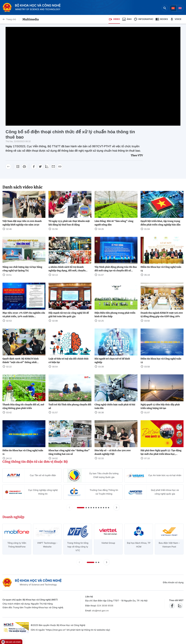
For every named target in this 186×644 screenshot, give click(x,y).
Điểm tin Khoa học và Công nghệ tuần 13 (161, 269)
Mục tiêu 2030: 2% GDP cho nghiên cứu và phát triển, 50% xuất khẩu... (24, 315)
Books (162, 19)
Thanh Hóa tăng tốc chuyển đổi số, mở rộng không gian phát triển (23, 406)
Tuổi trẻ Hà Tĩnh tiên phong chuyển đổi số (70, 406)
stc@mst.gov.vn (100, 611)
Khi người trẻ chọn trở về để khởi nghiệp (112, 360)
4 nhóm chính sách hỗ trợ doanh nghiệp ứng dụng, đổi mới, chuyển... (68, 269)
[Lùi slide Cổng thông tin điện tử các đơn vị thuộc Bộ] (69, 507)
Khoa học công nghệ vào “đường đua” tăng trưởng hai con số (69, 452)
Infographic (144, 19)
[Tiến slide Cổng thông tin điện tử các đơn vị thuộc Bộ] (117, 507)
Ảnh (127, 19)
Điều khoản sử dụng (173, 583)
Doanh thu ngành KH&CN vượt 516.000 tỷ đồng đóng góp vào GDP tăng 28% (162, 315)
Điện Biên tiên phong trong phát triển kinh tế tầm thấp (115, 315)
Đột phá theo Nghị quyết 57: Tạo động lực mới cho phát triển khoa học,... (161, 452)
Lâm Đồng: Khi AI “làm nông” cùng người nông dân (114, 223)
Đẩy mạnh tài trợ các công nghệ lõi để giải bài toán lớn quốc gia (69, 315)
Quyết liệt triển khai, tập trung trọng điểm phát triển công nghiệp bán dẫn (161, 223)
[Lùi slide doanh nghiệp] (79, 562)
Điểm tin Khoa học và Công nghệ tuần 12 (161, 360)
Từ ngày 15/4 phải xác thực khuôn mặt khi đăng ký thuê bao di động (69, 223)
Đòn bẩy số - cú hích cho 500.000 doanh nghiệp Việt (113, 452)
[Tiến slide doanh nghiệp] (107, 562)
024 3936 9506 (105, 606)
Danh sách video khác (22, 187)
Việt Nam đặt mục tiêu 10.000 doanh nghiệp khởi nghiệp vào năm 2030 (22, 223)
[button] (81, 508)
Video (114, 19)
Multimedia (30, 19)
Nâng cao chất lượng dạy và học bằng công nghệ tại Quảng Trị (22, 269)
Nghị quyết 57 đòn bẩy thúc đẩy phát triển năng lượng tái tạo (160, 406)
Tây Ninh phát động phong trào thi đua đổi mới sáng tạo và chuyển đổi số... (116, 269)
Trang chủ (9, 19)
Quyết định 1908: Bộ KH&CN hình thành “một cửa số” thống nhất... (21, 360)
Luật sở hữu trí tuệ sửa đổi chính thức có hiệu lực (69, 360)
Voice (176, 19)
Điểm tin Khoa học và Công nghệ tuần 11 (23, 452)
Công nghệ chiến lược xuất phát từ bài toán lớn (115, 406)
